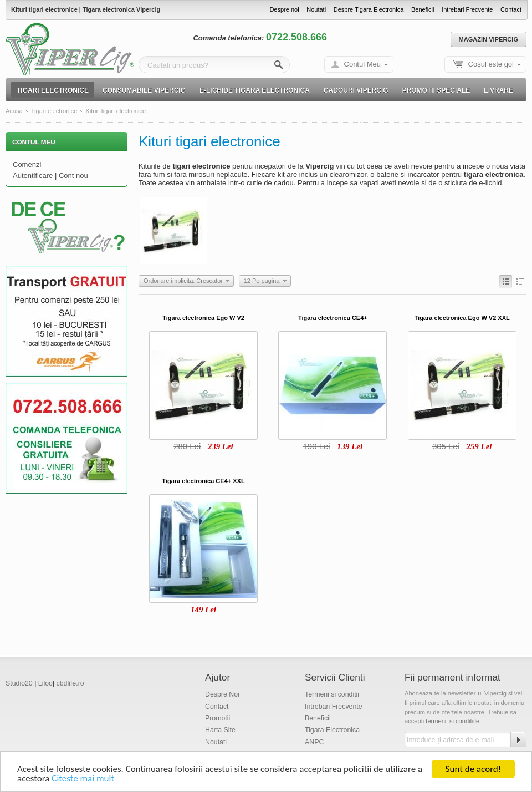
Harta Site (220, 730)
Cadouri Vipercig (356, 90)
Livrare (498, 90)
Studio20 (19, 683)
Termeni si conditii (332, 694)
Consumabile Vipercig (144, 90)
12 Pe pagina (262, 281)
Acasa (14, 111)
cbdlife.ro (70, 683)
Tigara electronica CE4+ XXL (203, 481)
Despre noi (284, 9)
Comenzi (27, 164)
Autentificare (33, 176)
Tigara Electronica (332, 730)
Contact (511, 9)
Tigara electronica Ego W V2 (203, 318)
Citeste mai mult (83, 780)
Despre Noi (222, 694)
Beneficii (423, 9)
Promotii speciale (436, 90)
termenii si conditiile (452, 721)
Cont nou (73, 176)
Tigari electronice (53, 90)
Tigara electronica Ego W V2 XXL (462, 318)
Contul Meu (362, 64)
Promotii (218, 718)
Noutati (316, 9)
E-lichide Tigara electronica (255, 90)
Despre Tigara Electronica (369, 9)
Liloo (45, 683)
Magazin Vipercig (488, 39)
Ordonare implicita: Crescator (183, 281)
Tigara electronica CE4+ (333, 318)
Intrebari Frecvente (467, 9)
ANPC (314, 742)
